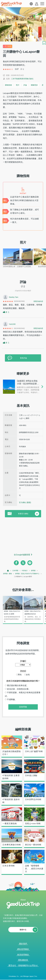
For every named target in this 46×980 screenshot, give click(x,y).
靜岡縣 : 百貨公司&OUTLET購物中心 (27, 574)
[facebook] (16, 563)
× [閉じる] (32, 979)
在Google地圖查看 (22, 555)
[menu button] (42, 4)
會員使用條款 (23, 955)
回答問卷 (23, 707)
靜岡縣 (33, 571)
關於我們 (23, 944)
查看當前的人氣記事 (22, 978)
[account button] (37, 4)
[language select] (31, 4)
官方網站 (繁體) (25, 502)
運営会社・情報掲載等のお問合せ (23, 965)
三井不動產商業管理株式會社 (22, 79)
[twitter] (23, 563)
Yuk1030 (12, 324)
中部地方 (25, 571)
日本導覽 (15, 571)
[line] (30, 563)
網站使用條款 (23, 949)
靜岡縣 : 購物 (7, 574)
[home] (11, 4)
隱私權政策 (23, 960)
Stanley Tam (14, 297)
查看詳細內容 (38, 301)
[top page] (8, 571)
